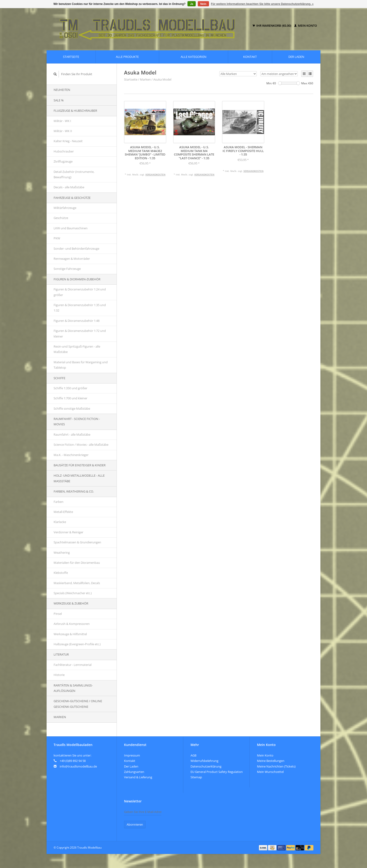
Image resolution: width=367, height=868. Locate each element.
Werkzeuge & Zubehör (71, 603)
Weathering (62, 553)
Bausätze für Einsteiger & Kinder (80, 465)
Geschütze (61, 218)
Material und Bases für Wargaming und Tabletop (81, 365)
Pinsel (58, 614)
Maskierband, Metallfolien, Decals (77, 583)
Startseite (71, 57)
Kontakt (250, 57)
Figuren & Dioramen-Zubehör (77, 279)
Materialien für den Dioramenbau (77, 563)
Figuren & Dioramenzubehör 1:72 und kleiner (80, 333)
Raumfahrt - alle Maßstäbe (72, 434)
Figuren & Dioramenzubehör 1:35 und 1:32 (80, 308)
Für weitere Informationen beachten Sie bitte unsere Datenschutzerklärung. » (262, 4)
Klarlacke (60, 522)
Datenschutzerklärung (206, 766)
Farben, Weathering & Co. (74, 491)
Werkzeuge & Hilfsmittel (70, 634)
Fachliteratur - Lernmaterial (73, 665)
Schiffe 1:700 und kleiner (70, 398)
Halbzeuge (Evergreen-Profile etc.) (77, 644)
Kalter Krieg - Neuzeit (68, 141)
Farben (59, 502)
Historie (59, 675)
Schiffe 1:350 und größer (70, 388)
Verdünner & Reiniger (68, 532)
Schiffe (59, 378)
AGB (193, 755)
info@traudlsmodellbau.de (78, 766)
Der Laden (296, 57)
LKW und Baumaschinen (71, 228)
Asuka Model (162, 79)
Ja (192, 4)
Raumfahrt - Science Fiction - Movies (77, 421)
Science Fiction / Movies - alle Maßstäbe (81, 445)
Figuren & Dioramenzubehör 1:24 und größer (80, 292)
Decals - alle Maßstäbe (69, 187)
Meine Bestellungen (271, 761)
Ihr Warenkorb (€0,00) (272, 26)
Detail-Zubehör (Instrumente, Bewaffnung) (74, 174)
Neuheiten (62, 90)
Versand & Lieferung (138, 777)
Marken (60, 717)
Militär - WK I (62, 121)
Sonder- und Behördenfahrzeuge (76, 249)
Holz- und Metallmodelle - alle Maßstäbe (79, 478)
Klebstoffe (61, 573)
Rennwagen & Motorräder (72, 259)
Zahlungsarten (134, 772)
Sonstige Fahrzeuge (67, 269)
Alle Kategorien (194, 57)
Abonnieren (135, 824)
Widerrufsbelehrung (204, 761)
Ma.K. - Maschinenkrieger (71, 455)
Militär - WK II (63, 131)
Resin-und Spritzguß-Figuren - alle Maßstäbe (77, 349)
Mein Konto (306, 26)
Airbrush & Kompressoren (72, 624)
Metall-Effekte (63, 512)
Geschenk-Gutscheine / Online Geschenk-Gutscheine (78, 704)
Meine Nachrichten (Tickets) (276, 766)
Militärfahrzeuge (65, 208)
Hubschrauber (64, 151)
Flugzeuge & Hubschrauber (75, 111)
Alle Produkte (127, 57)
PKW (57, 238)
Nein (203, 4)
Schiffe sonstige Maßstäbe (72, 408)
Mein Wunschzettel (270, 772)
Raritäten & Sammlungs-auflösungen (73, 688)
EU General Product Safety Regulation (217, 772)
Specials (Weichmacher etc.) (73, 593)
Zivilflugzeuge (63, 161)
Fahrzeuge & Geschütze (72, 198)
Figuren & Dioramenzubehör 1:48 (77, 321)
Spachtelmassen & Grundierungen (77, 542)
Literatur (61, 654)
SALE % (59, 100)
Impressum (132, 755)
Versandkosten (155, 174)
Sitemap (196, 777)
